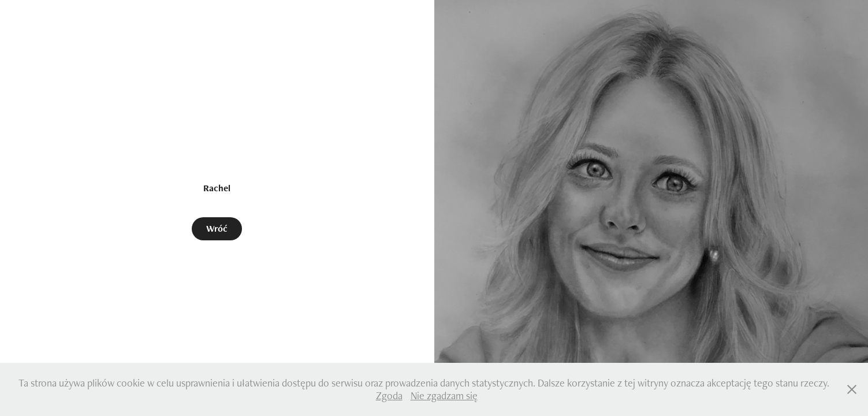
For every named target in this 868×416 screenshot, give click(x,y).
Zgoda (389, 395)
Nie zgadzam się (444, 395)
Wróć (217, 229)
